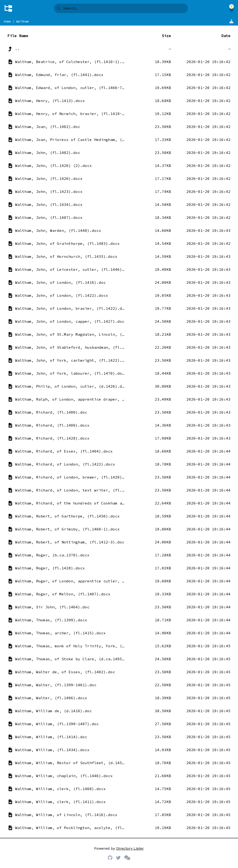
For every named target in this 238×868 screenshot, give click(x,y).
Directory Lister (130, 848)
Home (7, 21)
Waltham (23, 21)
